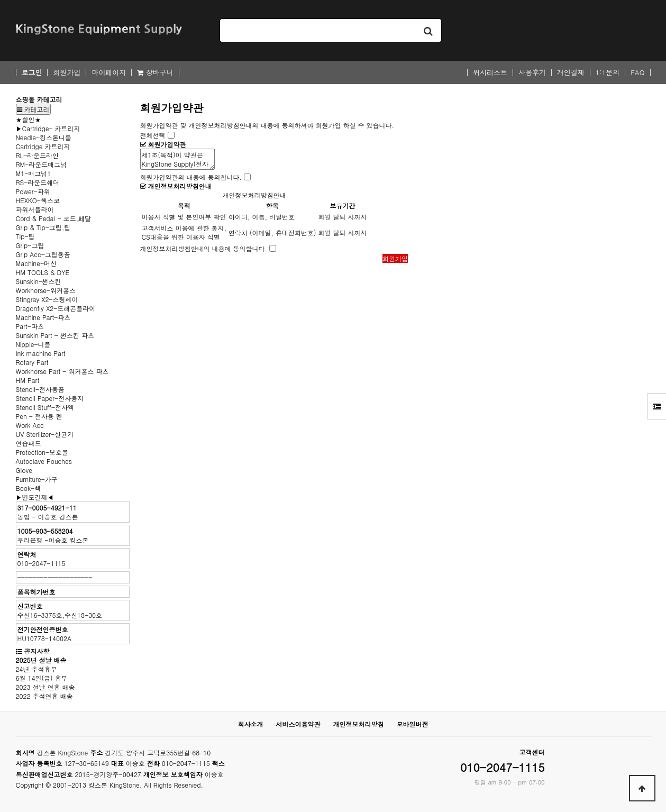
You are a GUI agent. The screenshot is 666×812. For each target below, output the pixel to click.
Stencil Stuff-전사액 (45, 407)
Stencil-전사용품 (40, 389)
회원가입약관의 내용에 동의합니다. (191, 177)
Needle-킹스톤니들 (44, 137)
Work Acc (30, 425)
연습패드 (29, 443)
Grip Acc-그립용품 (43, 254)
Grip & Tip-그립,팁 (43, 227)
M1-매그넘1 (34, 173)
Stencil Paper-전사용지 (50, 398)
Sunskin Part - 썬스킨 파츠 (55, 335)
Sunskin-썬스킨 (39, 281)
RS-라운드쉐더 (38, 182)
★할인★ (29, 119)
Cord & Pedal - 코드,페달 (53, 218)
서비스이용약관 (298, 724)
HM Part (28, 380)
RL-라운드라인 (38, 155)
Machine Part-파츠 (43, 317)
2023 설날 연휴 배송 (45, 687)
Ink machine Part (41, 353)
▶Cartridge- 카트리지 (48, 128)
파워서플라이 (35, 209)
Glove (24, 470)
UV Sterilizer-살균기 (45, 434)
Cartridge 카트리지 (43, 146)
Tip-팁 (25, 236)
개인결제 (571, 72)
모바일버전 (413, 724)
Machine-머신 (36, 263)
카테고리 (33, 109)
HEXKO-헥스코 (38, 200)
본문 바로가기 (0, 0)
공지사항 (37, 651)
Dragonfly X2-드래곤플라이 (56, 308)
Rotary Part (32, 362)
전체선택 (153, 135)
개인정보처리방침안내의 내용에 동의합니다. (204, 248)
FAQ (637, 72)
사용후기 (532, 72)
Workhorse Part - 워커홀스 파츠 (62, 371)
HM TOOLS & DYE (43, 272)
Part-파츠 (30, 326)
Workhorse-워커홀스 (46, 290)
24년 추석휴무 (37, 669)
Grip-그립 (30, 245)
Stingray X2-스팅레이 (47, 299)
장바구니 (155, 72)
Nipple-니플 (33, 344)
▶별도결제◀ (35, 497)
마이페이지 (109, 72)
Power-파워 (33, 191)
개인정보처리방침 (359, 724)
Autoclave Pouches (44, 461)
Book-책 (29, 488)
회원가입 (67, 72)
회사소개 (250, 724)
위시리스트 (490, 72)
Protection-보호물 (42, 452)
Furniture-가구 (37, 479)
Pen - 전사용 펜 (39, 416)
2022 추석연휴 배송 (44, 696)
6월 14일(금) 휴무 (42, 678)
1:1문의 (608, 72)
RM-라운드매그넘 (42, 164)
